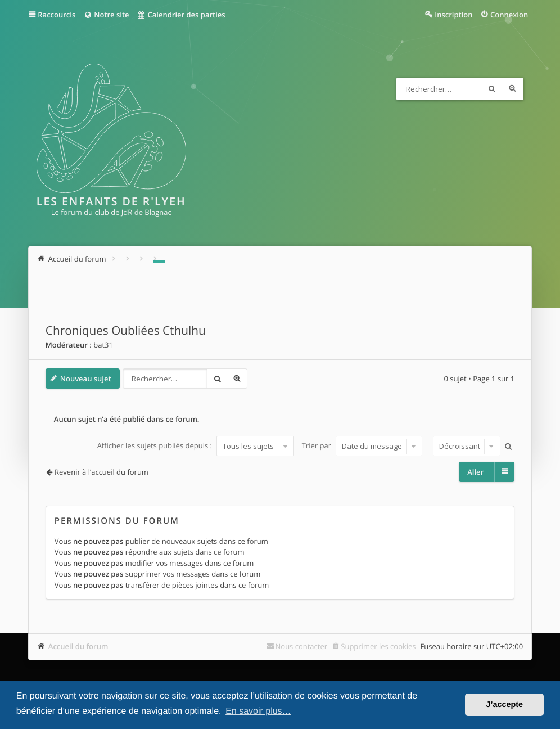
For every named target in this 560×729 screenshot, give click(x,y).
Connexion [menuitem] (509, 15)
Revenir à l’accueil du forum (101, 472)
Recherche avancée (512, 89)
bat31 (103, 345)
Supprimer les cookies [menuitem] (378, 646)
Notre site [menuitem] (106, 15)
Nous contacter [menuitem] (302, 646)
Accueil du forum (78, 646)
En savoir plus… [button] (258, 711)
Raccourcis (57, 15)
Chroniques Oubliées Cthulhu (126, 331)
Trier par (362, 446)
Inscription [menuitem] (453, 15)
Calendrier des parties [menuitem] (181, 15)
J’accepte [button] (504, 705)
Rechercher (492, 89)
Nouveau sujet (86, 379)
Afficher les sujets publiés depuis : (196, 446)
